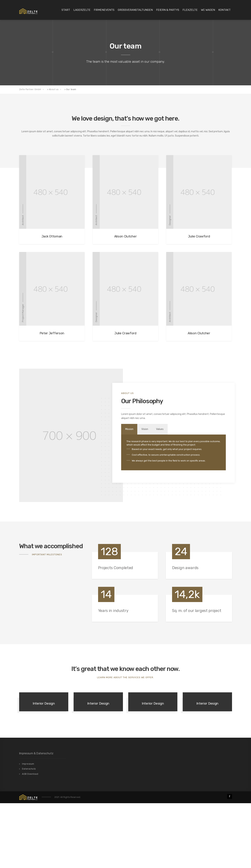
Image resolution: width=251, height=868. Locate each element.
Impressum (28, 829)
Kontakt (224, 10)
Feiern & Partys (168, 10)
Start (66, 10)
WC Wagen (208, 10)
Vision (148, 429)
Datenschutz (29, 834)
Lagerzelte (82, 10)
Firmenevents (104, 10)
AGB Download (30, 839)
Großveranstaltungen (135, 10)
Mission (131, 429)
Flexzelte (190, 10)
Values (166, 429)
